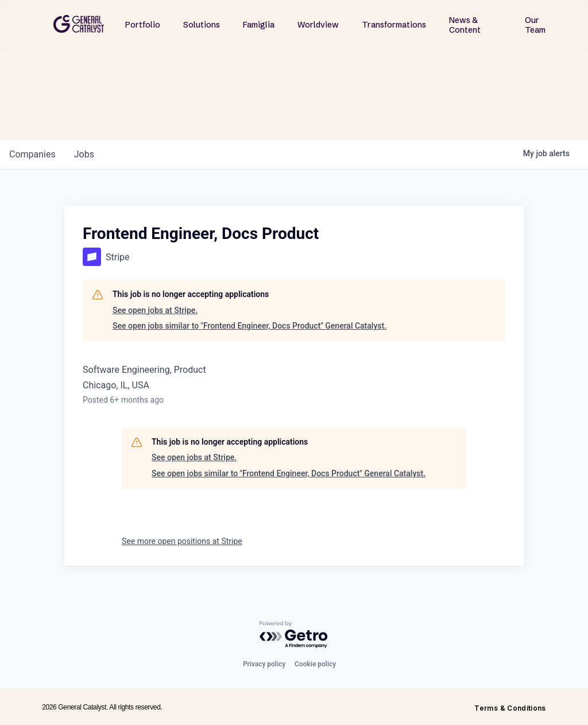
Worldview (318, 25)
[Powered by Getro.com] (294, 635)
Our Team (535, 25)
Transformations (394, 25)
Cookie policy (315, 664)
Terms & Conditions (510, 708)
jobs (84, 154)
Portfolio (143, 25)
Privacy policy (264, 664)
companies (32, 154)
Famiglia (259, 25)
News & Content (465, 25)
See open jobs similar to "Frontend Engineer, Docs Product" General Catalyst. (249, 326)
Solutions (202, 25)
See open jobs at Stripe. (155, 310)
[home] (79, 24)
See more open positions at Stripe (182, 541)
